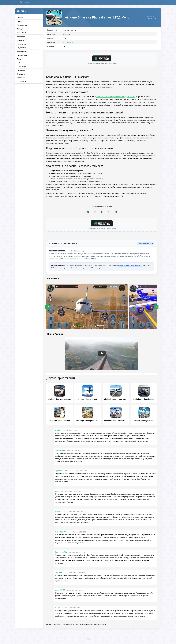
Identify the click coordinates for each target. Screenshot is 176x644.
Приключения (22, 25)
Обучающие (22, 48)
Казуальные (22, 44)
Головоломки (22, 55)
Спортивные (22, 82)
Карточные (21, 36)
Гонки (19, 59)
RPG (19, 63)
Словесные (21, 78)
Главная (20, 18)
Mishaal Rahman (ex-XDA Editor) (130, 266)
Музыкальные (22, 51)
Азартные (21, 40)
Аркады (20, 29)
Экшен (20, 21)
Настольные (22, 33)
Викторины (21, 74)
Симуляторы (22, 67)
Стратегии (21, 70)
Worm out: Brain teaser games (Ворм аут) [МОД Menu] (116, 97)
